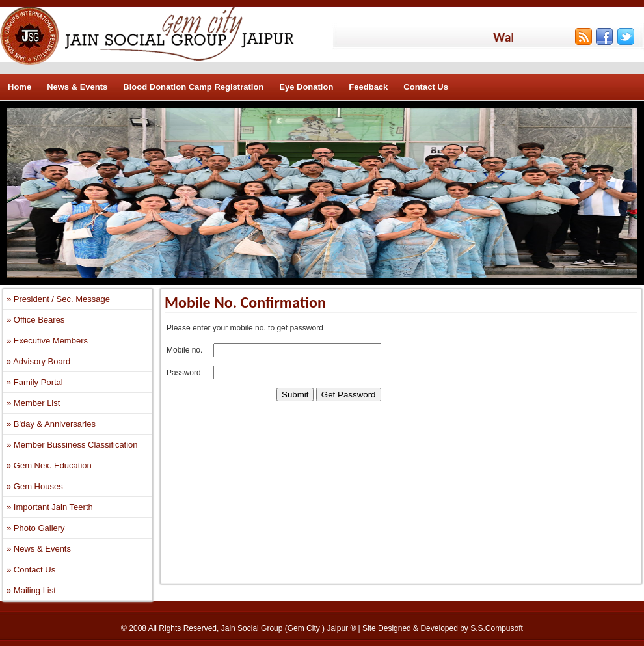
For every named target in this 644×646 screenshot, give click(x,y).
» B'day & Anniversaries (51, 424)
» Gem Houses (35, 486)
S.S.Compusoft (497, 628)
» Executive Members (47, 341)
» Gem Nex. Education (49, 465)
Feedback (368, 87)
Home (20, 87)
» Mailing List (31, 590)
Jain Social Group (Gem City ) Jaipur (286, 628)
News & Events (77, 87)
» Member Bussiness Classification (72, 445)
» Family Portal (35, 382)
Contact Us (426, 87)
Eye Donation (306, 87)
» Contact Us (31, 570)
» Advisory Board (38, 361)
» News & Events (39, 549)
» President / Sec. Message (58, 299)
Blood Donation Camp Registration (193, 87)
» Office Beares (35, 320)
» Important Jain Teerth (50, 507)
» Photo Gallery (36, 528)
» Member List (33, 403)
